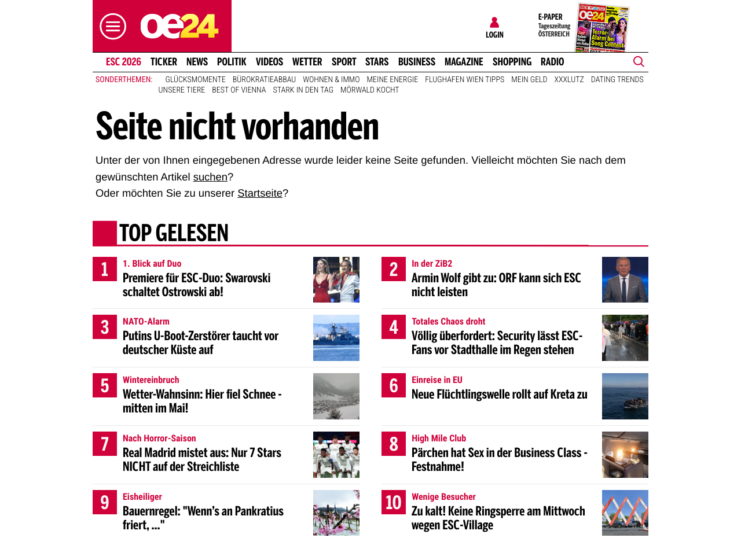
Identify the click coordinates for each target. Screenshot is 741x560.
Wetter (307, 62)
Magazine (464, 62)
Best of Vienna (239, 90)
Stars (377, 62)
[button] (110, 26)
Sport (344, 62)
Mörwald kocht (370, 90)
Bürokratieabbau (265, 80)
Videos (269, 62)
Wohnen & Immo (331, 80)
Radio (553, 62)
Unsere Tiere (182, 90)
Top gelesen (174, 234)
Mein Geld (529, 80)
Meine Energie (393, 80)
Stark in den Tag (303, 90)
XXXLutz (569, 80)
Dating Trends (617, 80)
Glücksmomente (196, 80)
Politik (232, 62)
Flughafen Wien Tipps (465, 80)
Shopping (512, 62)
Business (417, 62)
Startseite (260, 193)
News (197, 62)
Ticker (164, 62)
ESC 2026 (124, 62)
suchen (210, 177)
